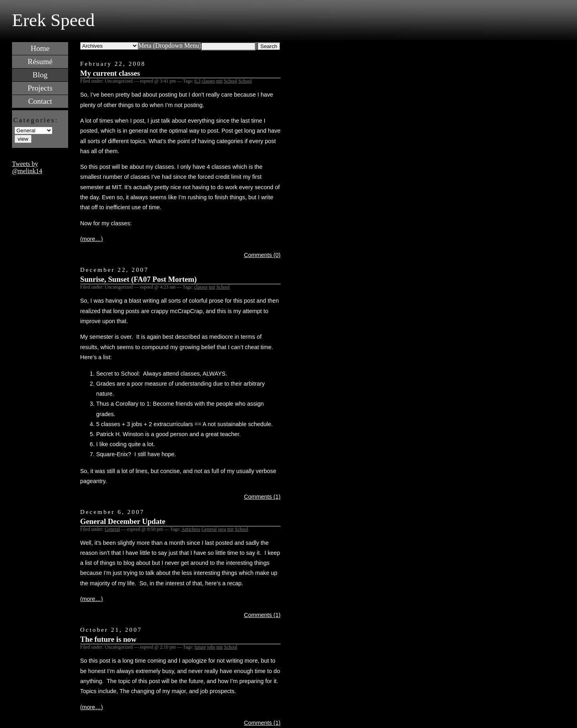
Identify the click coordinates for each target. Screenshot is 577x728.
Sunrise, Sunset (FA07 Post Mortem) (138, 279)
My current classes (110, 73)
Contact (40, 101)
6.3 (197, 81)
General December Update (123, 521)
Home (40, 48)
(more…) (92, 239)
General (112, 529)
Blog (40, 75)
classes (208, 81)
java (222, 529)
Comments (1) (262, 497)
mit (220, 81)
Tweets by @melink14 (27, 167)
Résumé (40, 62)
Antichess (191, 529)
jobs (211, 647)
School (231, 81)
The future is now (108, 639)
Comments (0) (262, 255)
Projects (40, 88)
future (200, 647)
